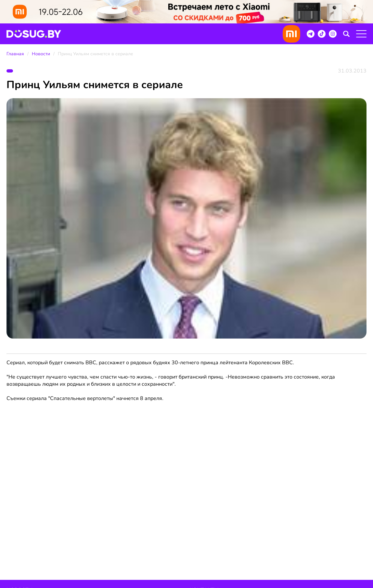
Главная (15, 54)
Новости (41, 54)
